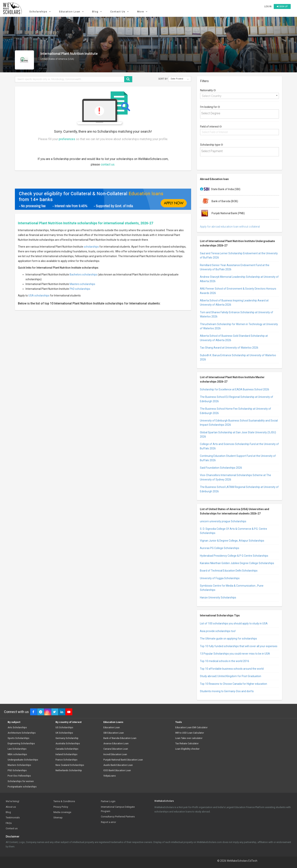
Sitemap (58, 818)
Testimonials (13, 818)
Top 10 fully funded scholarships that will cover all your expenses (239, 646)
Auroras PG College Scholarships (220, 548)
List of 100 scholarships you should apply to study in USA (234, 623)
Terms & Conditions (64, 801)
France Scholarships (66, 760)
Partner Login (108, 801)
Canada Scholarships (67, 749)
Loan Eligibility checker (187, 749)
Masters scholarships (82, 284)
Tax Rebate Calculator (187, 744)
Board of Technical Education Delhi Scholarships (229, 571)
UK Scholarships (64, 733)
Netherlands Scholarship (69, 771)
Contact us (12, 828)
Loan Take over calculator (189, 738)
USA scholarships (39, 296)
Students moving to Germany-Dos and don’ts (227, 691)
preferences (67, 139)
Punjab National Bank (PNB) (222, 213)
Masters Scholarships (19, 765)
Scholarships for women (21, 781)
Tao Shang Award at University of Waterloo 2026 (229, 348)
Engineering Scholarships (21, 744)
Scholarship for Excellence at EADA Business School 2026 (235, 389)
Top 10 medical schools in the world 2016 (225, 661)
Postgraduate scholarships (22, 787)
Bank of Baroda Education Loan (120, 738)
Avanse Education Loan (116, 744)
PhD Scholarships (17, 771)
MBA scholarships (17, 755)
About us (11, 807)
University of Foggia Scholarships (220, 578)
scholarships (91, 247)
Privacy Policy (61, 807)
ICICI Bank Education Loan (117, 771)
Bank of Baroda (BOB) (219, 201)
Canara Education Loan (116, 749)
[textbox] (241, 113)
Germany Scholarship (67, 738)
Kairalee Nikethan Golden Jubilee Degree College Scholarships (237, 563)
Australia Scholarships (68, 744)
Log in (268, 6)
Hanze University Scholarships (218, 598)
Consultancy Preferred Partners (118, 817)
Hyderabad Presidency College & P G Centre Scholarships (234, 556)
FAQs (9, 823)
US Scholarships (64, 728)
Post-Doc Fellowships (19, 776)
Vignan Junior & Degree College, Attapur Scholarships (232, 541)
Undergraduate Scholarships (23, 760)
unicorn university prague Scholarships (223, 521)
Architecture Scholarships (22, 733)
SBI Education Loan (114, 733)
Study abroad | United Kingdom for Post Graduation (231, 676)
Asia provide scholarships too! (218, 631)
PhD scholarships (80, 289)
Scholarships (41, 12)
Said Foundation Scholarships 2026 (221, 468)
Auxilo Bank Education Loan (118, 765)
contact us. (108, 164)
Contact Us (120, 12)
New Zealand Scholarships (70, 765)
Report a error (108, 822)
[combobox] (239, 96)
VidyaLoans (110, 776)
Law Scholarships (17, 749)
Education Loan (72, 12)
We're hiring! (12, 801)
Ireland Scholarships (66, 755)
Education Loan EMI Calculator (191, 728)
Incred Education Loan (115, 755)
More (143, 12)
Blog (98, 12)
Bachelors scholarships (83, 275)
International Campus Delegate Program (118, 809)
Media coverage (62, 812)
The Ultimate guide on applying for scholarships (228, 639)
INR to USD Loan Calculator (190, 733)
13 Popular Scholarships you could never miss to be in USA (235, 654)
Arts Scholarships (17, 728)
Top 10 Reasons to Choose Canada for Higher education (233, 684)
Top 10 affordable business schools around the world (232, 669)
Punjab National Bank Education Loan (123, 760)
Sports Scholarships (19, 738)
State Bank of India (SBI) (220, 189)
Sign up (282, 6)
